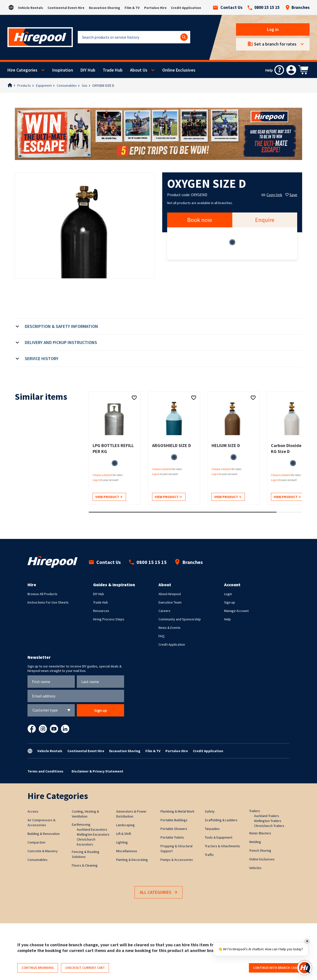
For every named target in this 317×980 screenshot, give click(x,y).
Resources (101, 611)
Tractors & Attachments (222, 846)
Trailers (255, 811)
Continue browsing (38, 968)
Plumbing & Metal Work (177, 811)
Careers (164, 611)
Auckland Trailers (267, 816)
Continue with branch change (278, 968)
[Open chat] (305, 968)
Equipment (44, 85)
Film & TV (132, 8)
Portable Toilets (172, 837)
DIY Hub (88, 70)
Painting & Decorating (132, 860)
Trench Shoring (260, 850)
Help (227, 619)
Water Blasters (260, 833)
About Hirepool (170, 594)
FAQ (161, 636)
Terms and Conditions (45, 771)
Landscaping (125, 825)
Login (228, 594)
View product (109, 497)
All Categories (158, 892)
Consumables (67, 85)
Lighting (122, 842)
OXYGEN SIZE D (103, 85)
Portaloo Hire (155, 8)
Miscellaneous (127, 851)
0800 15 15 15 (264, 7)
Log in (273, 29)
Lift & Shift (124, 834)
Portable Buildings (174, 820)
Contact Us (228, 7)
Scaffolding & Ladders (221, 820)
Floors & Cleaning (85, 865)
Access (33, 811)
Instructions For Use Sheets (48, 602)
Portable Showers (174, 829)
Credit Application (186, 8)
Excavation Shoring (105, 8)
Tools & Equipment (219, 837)
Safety (210, 811)
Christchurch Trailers (269, 826)
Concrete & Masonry (43, 851)
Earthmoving (81, 824)
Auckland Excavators (92, 829)
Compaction (36, 842)
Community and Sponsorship (180, 619)
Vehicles (255, 868)
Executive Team (170, 602)
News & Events (170, 628)
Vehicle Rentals (31, 8)
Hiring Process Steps (109, 619)
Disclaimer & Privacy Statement (97, 771)
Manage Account (236, 611)
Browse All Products (42, 594)
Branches (297, 7)
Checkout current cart (85, 968)
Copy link (272, 195)
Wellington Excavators (93, 834)
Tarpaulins (212, 829)
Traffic (209, 855)
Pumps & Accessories (177, 860)
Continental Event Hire (66, 8)
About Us (139, 70)
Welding (255, 842)
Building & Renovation (44, 834)
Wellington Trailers (268, 821)
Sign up (230, 602)
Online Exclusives (179, 70)
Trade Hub (113, 70)
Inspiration (63, 70)
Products (24, 85)
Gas (85, 85)
